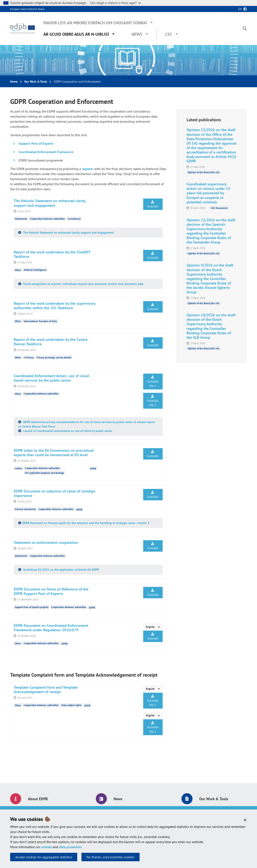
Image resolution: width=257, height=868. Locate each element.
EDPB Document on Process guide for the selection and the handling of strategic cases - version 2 (86, 523)
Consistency (74, 219)
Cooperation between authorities (47, 219)
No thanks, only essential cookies (111, 857)
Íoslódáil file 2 (153, 401)
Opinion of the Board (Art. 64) (203, 172)
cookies (46, 847)
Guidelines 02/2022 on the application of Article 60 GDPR (61, 570)
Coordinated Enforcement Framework (46, 152)
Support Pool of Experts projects (32, 607)
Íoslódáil (153, 204)
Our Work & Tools (36, 82)
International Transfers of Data (40, 321)
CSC (169, 34)
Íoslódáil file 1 (153, 382)
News (137, 34)
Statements (21, 219)
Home (14, 82)
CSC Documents (219, 208)
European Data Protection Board (27, 9)
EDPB (93, 469)
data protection (70, 847)
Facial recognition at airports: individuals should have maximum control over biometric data (83, 284)
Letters (19, 468)
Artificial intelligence (35, 270)
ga (240, 9)
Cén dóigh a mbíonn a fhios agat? (115, 3)
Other (18, 270)
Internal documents (25, 509)
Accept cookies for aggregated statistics (44, 857)
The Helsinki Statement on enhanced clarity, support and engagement (68, 233)
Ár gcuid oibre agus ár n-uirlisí (76, 34)
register (88, 169)
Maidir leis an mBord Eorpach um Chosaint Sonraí (95, 23)
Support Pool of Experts (36, 143)
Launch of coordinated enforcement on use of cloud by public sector (67, 431)
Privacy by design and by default (54, 357)
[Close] (245, 820)
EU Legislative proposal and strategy (44, 473)
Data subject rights (71, 705)
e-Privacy (29, 357)
